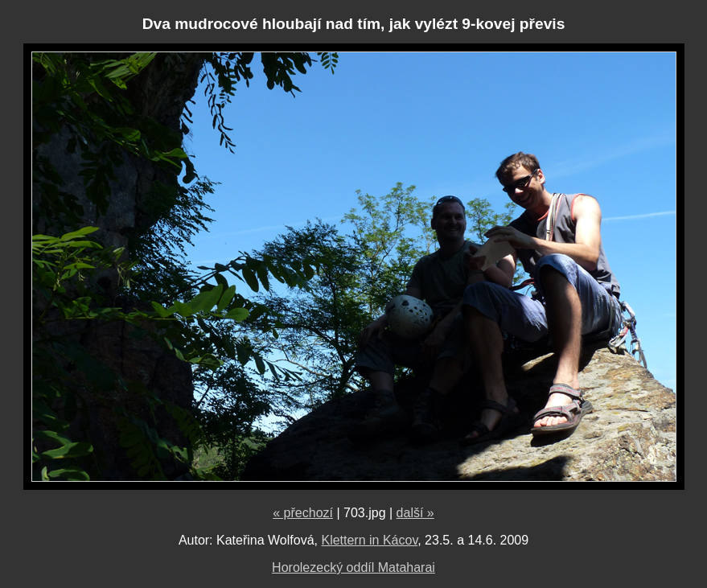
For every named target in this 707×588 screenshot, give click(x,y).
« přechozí (303, 513)
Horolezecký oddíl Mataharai (353, 567)
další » (415, 513)
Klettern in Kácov (369, 540)
